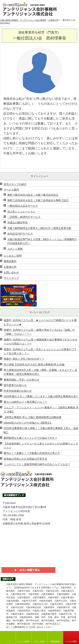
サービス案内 (24, 642)
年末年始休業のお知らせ (18, 391)
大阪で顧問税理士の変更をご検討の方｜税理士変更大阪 (39, 228)
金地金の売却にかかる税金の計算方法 (25, 459)
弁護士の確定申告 (18, 222)
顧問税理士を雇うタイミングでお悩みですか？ (30, 438)
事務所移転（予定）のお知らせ (22, 380)
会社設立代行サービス (20, 234)
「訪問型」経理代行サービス (24, 217)
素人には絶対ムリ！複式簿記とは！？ (25, 402)
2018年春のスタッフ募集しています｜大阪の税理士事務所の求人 (41, 396)
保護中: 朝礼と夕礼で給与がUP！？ (24, 359)
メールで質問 (71, 642)
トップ (8, 642)
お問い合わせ (11, 272)
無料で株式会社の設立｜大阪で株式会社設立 (33, 195)
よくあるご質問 (13, 256)
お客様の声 (53, 20)
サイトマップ (11, 278)
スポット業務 (15, 249)
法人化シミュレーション (21, 211)
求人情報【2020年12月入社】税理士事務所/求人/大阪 (34, 364)
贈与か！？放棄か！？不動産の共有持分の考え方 (32, 453)
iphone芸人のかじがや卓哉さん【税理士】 (28, 423)
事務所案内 (55, 642)
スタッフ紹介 (39, 642)
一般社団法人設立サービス (23, 206)
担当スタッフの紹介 (15, 184)
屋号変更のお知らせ (15, 385)
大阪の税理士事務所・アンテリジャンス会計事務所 (23, 20)
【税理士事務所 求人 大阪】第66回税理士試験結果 (33, 417)
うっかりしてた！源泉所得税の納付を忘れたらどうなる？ (37, 464)
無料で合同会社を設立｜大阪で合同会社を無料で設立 (38, 200)
